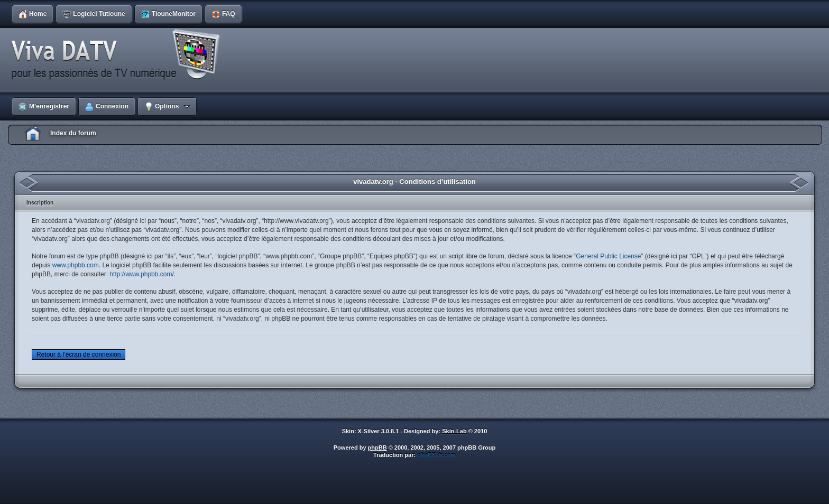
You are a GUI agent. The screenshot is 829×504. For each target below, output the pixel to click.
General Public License (608, 256)
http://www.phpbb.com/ (141, 274)
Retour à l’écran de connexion (79, 354)
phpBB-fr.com (436, 455)
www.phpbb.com (76, 265)
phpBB (377, 447)
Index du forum (73, 133)
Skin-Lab (454, 431)
